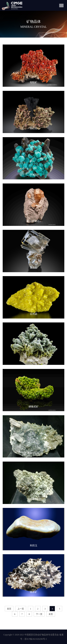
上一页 (21, 609)
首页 (9, 609)
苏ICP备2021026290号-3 (36, 639)
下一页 (39, 614)
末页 (51, 614)
